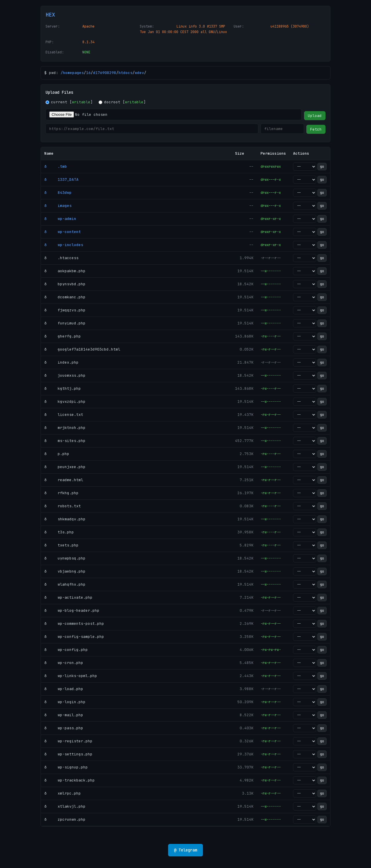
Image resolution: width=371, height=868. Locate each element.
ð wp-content (63, 232)
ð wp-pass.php (64, 728)
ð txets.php (61, 545)
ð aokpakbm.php (65, 271)
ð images (58, 206)
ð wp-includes (64, 245)
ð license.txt (64, 415)
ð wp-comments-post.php (74, 624)
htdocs (126, 73)
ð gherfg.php (63, 336)
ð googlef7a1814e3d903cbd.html (82, 349)
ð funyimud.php (65, 323)
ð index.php (61, 362)
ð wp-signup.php (66, 767)
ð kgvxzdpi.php (65, 401)
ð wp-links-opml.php (71, 676)
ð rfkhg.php (61, 493)
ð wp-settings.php (68, 754)
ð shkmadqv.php (65, 519)
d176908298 (105, 73)
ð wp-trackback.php (70, 780)
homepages (73, 73)
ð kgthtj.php (63, 388)
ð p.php (57, 454)
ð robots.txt (63, 506)
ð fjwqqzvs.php (65, 310)
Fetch (316, 129)
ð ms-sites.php (65, 441)
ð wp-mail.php (64, 715)
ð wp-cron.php (64, 663)
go (322, 167)
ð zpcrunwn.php (65, 819)
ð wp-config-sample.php (74, 637)
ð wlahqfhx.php (65, 584)
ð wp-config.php (66, 650)
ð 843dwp (58, 193)
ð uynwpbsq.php (65, 558)
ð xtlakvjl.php (65, 806)
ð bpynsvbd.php (65, 284)
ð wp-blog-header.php (72, 610)
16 (88, 73)
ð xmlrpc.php (63, 793)
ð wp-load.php (64, 689)
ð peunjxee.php (65, 467)
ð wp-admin (60, 219)
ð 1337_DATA (61, 179)
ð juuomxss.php (65, 375)
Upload (315, 116)
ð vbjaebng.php (65, 571)
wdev (139, 73)
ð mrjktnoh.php (65, 428)
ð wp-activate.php (68, 597)
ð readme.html (64, 480)
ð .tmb (56, 166)
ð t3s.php (59, 532)
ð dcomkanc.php (65, 297)
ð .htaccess (61, 258)
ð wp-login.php (65, 702)
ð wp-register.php (68, 741)
